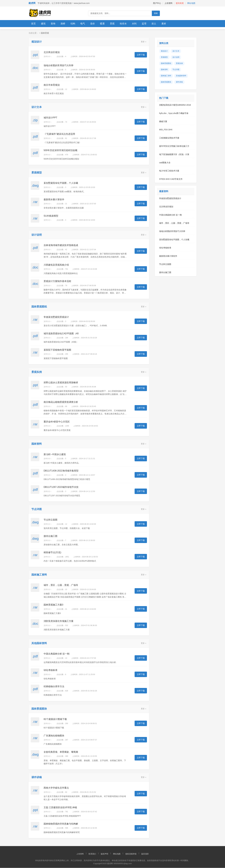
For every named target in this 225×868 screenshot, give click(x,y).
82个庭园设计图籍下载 (55, 719)
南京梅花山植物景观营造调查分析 (61, 402)
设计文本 (176, 51)
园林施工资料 (166, 76)
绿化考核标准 (51, 670)
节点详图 (176, 70)
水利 (139, 24)
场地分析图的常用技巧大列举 (59, 66)
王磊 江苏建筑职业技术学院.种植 (60, 808)
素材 (170, 24)
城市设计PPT (50, 118)
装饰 (54, 24)
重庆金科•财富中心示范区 (57, 422)
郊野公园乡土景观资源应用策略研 (61, 383)
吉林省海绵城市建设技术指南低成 (61, 245)
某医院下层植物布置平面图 (57, 350)
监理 (150, 24)
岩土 (160, 24)
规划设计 (164, 51)
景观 (116, 24)
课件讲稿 (179, 82)
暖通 (106, 24)
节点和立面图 (51, 520)
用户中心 (157, 3)
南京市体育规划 (52, 85)
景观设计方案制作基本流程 (57, 281)
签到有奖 (180, 3)
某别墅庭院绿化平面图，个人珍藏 (61, 183)
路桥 (65, 24)
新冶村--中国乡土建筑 (55, 454)
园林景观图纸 (166, 64)
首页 (34, 24)
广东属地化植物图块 (54, 736)
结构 (75, 24)
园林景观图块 (166, 82)
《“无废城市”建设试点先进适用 (59, 134)
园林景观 (45, 33)
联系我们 (92, 854)
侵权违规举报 (131, 854)
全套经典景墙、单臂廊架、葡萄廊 (61, 752)
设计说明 (176, 57)
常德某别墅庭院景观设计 (56, 317)
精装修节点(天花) (52, 553)
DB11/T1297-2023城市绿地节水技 (61, 487)
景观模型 (164, 57)
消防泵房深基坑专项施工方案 (59, 621)
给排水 (128, 24)
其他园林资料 (181, 76)
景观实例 (179, 64)
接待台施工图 (51, 536)
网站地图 (191, 3)
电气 (85, 24)
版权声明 (104, 854)
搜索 (156, 13)
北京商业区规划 (52, 52)
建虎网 (32, 3)
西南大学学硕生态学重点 (56, 788)
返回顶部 (145, 854)
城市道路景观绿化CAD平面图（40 (61, 334)
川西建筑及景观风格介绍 (56, 265)
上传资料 (168, 3)
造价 (96, 24)
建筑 (44, 24)
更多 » (144, 42)
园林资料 (164, 70)
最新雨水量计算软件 (54, 200)
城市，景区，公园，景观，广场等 (61, 585)
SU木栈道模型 (51, 216)
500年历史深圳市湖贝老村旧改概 (60, 150)
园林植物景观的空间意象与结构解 (61, 824)
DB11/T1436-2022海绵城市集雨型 (61, 471)
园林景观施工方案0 (53, 605)
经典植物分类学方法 (54, 687)
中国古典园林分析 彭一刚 (57, 654)
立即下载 (141, 55)
